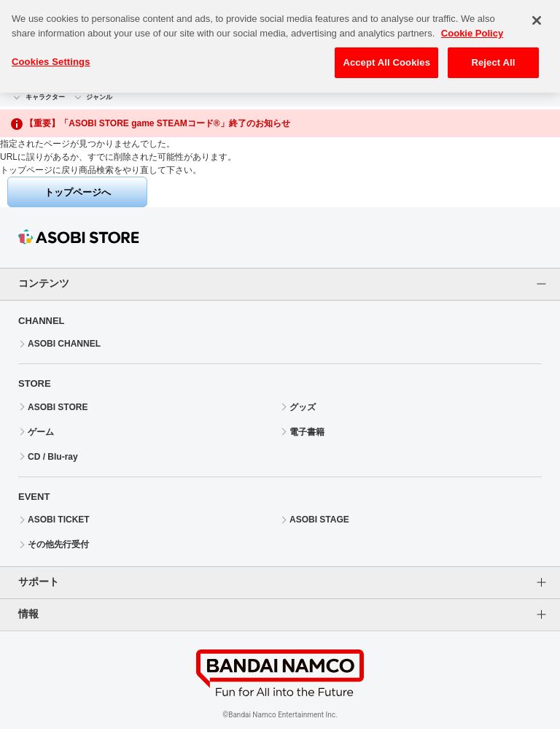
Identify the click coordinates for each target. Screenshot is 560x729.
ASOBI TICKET (59, 520)
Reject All (493, 57)
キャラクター (45, 97)
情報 (28, 614)
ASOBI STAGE (319, 520)
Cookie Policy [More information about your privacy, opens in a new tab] (472, 27)
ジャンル (99, 97)
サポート (39, 582)
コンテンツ (44, 283)
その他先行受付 (58, 544)
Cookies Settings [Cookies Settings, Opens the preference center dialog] (51, 56)
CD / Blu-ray (53, 457)
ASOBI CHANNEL (64, 344)
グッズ (303, 407)
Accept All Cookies (386, 57)
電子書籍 (307, 432)
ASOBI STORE (58, 407)
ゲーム (41, 432)
